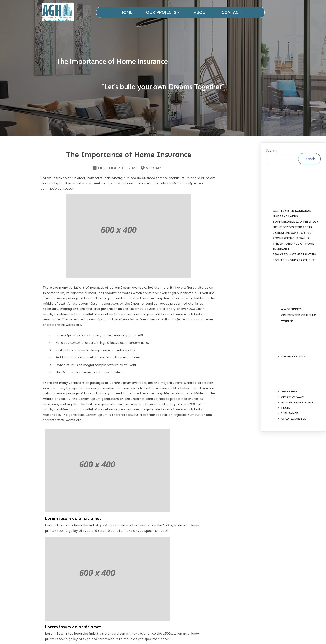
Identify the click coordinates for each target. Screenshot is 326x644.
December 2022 (293, 359)
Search (271, 153)
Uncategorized (294, 421)
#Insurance (99, 540)
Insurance (71, 533)
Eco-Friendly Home (297, 405)
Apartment (290, 394)
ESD (219, 634)
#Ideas (76, 540)
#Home (59, 540)
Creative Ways (293, 400)
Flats (285, 410)
